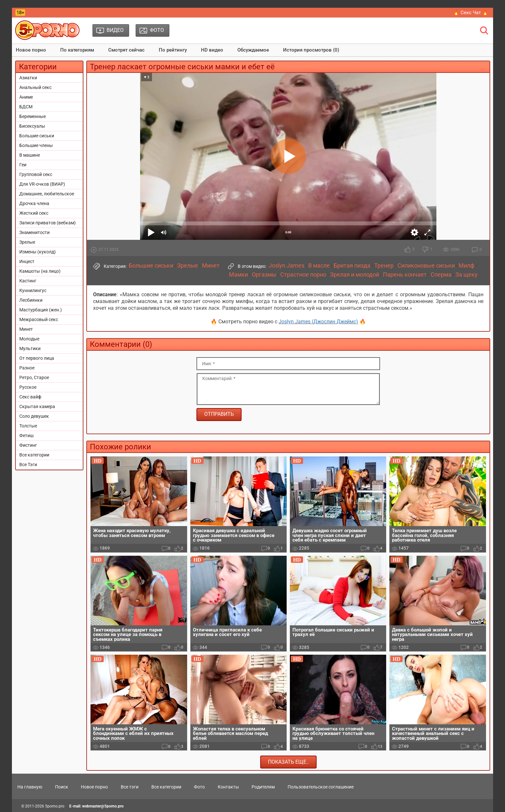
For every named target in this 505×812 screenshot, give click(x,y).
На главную (30, 787)
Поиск (62, 787)
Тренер (384, 266)
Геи (23, 165)
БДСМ (26, 107)
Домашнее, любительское (47, 194)
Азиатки (28, 78)
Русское (28, 387)
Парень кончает (405, 275)
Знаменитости (34, 232)
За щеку (467, 275)
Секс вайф (30, 397)
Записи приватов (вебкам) (48, 223)
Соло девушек (34, 416)
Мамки (238, 275)
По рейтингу (173, 50)
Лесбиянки (31, 300)
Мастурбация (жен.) (41, 310)
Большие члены (36, 145)
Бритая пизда (352, 266)
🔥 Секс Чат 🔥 (471, 13)
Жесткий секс (34, 213)
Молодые (29, 339)
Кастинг (28, 281)
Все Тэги (28, 465)
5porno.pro (55, 806)
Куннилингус (33, 290)
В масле (319, 266)
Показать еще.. (288, 762)
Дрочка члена (34, 203)
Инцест (27, 261)
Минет (26, 329)
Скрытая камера (37, 406)
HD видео (212, 50)
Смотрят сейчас (126, 50)
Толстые (28, 426)
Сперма (441, 275)
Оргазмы (264, 275)
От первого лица (37, 358)
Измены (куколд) (38, 252)
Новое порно (31, 50)
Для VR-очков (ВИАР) (42, 184)
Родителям (263, 787)
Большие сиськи (37, 136)
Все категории (34, 455)
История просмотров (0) (311, 50)
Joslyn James (286, 266)
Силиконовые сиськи (426, 266)
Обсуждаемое (253, 50)
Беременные (33, 116)
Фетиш (26, 435)
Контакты (228, 787)
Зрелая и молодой (355, 275)
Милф (467, 266)
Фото (199, 787)
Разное (27, 368)
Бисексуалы (32, 126)
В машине (30, 155)
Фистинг (28, 445)
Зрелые (27, 242)
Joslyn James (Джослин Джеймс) (318, 322)
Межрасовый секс (39, 319)
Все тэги (130, 787)
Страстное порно (303, 275)
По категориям (77, 50)
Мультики (30, 348)
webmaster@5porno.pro (103, 806)
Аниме (26, 97)
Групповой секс (36, 174)
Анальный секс (35, 87)
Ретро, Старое (34, 377)
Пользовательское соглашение (321, 787)
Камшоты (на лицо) (40, 271)
